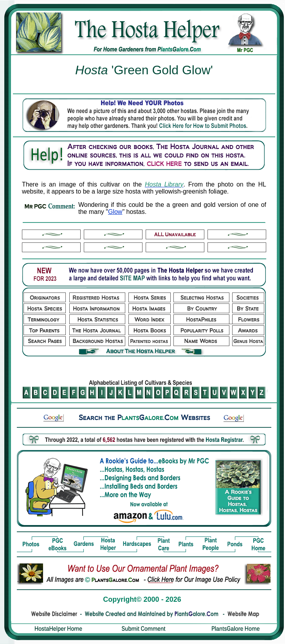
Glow (115, 212)
